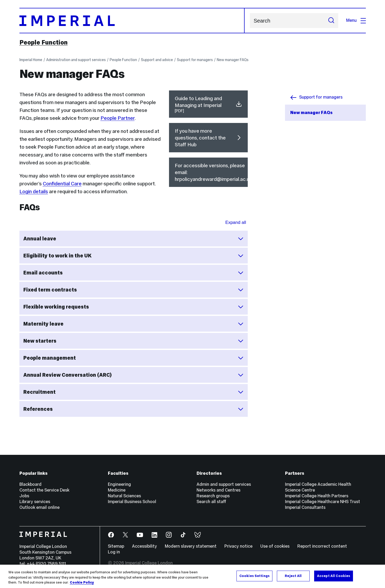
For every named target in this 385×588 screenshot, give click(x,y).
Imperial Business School (132, 502)
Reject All (293, 576)
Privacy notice (238, 546)
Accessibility (144, 546)
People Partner (118, 118)
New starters (134, 341)
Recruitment (134, 392)
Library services (35, 502)
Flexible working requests (134, 307)
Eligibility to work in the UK (134, 256)
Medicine (117, 490)
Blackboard (30, 484)
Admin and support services (224, 484)
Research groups (213, 496)
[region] (192, 576)
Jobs (24, 496)
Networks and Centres (218, 490)
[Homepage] (132, 21)
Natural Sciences (124, 496)
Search (250, 21)
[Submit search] (331, 21)
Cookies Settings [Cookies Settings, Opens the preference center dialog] (254, 576)
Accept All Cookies (334, 576)
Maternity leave (134, 324)
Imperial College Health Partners (317, 496)
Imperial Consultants (305, 507)
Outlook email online (39, 507)
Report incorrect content (322, 546)
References (134, 409)
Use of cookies (275, 546)
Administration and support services (76, 60)
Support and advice (157, 60)
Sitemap (116, 546)
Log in (114, 552)
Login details (34, 191)
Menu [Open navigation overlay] (356, 20)
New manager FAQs (233, 60)
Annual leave (134, 239)
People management (134, 358)
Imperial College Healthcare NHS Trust (323, 502)
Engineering (119, 484)
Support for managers (195, 60)
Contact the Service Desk (44, 490)
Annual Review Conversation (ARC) (134, 375)
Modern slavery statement (191, 546)
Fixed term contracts (134, 290)
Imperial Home (31, 60)
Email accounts (134, 273)
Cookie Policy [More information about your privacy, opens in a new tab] (82, 582)
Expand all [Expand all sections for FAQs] (236, 222)
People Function (44, 42)
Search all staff (211, 502)
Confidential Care (62, 184)
